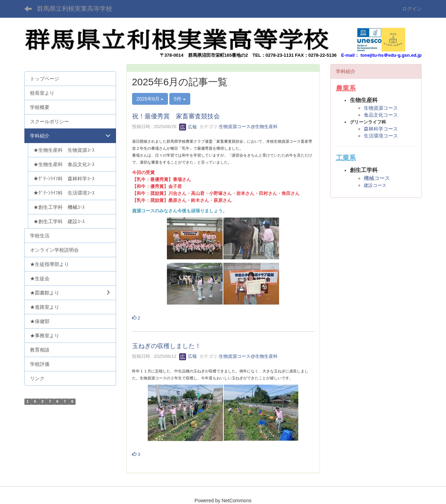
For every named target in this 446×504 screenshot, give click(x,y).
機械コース (377, 178)
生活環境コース (381, 136)
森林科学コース (381, 129)
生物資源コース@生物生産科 (248, 127)
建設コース (375, 185)
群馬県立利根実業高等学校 (75, 9)
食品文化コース (381, 115)
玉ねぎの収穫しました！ (167, 346)
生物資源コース (381, 108)
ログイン (412, 9)
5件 (180, 99)
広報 (188, 127)
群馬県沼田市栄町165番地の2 (218, 55)
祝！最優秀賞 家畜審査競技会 (176, 116)
